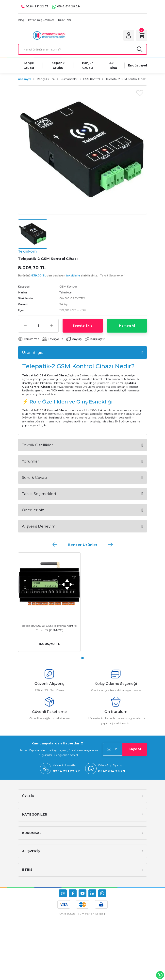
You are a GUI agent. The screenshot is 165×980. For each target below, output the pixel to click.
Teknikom (66, 292)
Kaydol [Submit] (135, 749)
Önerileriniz (33, 510)
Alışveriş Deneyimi (39, 526)
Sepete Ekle (83, 326)
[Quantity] (38, 326)
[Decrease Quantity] (25, 326)
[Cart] (142, 35)
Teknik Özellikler (37, 445)
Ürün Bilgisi (33, 352)
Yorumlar (30, 461)
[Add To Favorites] (140, 93)
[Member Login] (129, 35)
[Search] (82, 49)
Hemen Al (127, 326)
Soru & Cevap (34, 477)
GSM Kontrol (68, 286)
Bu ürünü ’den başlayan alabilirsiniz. (71, 275)
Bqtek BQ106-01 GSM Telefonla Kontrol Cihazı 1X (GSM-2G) (49, 628)
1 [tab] (82, 658)
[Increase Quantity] (52, 326)
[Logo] (49, 35)
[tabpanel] (49, 602)
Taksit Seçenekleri (39, 494)
